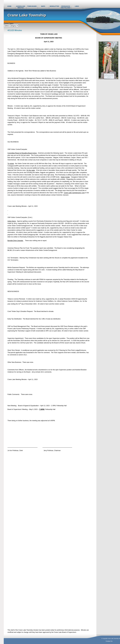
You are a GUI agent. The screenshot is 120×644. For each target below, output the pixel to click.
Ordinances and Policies (66, 7)
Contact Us (109, 641)
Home (9, 6)
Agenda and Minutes (21, 7)
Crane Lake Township (27, 15)
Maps (43, 6)
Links (77, 6)
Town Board (32, 6)
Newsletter (54, 6)
